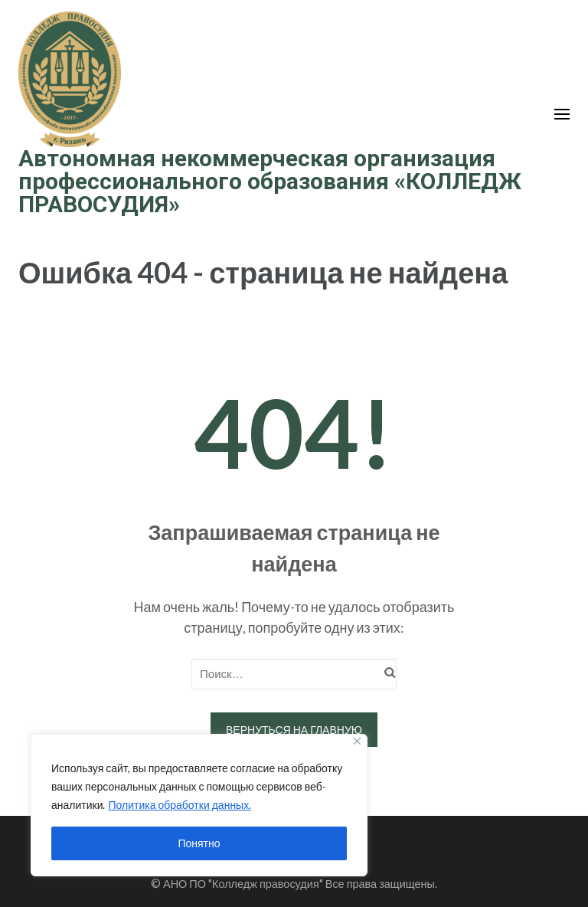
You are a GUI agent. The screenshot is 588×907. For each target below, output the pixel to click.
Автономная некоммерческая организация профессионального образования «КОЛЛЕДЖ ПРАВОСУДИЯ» (270, 181)
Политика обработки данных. (180, 805)
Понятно (199, 843)
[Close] (357, 741)
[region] (199, 805)
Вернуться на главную (294, 730)
